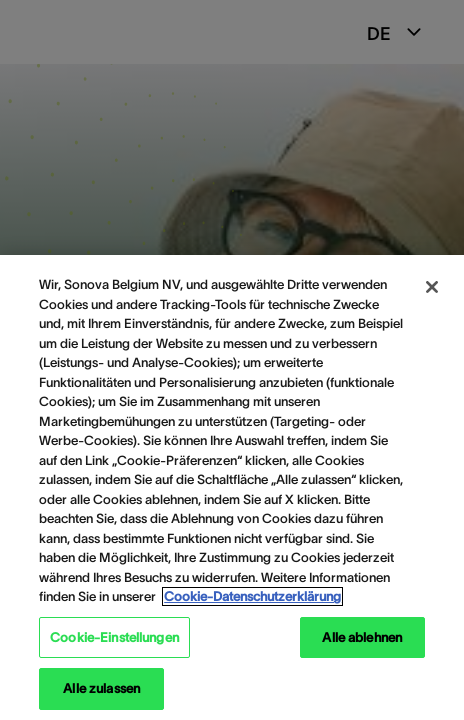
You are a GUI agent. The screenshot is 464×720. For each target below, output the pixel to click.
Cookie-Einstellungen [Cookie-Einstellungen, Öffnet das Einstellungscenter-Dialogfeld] (114, 637)
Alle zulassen (101, 688)
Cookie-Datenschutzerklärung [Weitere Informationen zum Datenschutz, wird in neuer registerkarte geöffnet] (252, 596)
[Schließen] (432, 287)
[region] (232, 487)
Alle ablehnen (362, 637)
